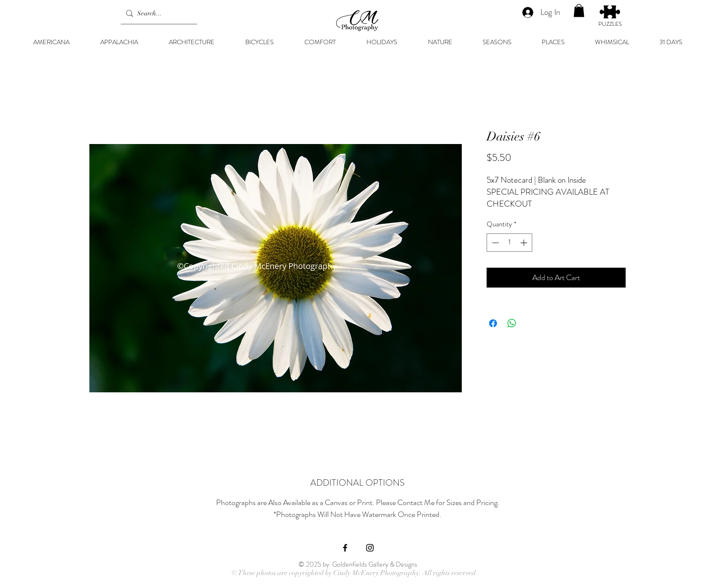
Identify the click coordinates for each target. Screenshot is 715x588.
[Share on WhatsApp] (512, 323)
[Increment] (525, 243)
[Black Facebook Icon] (345, 548)
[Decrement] (494, 243)
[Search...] (157, 13)
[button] (579, 10)
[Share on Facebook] (493, 323)
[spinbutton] (509, 243)
